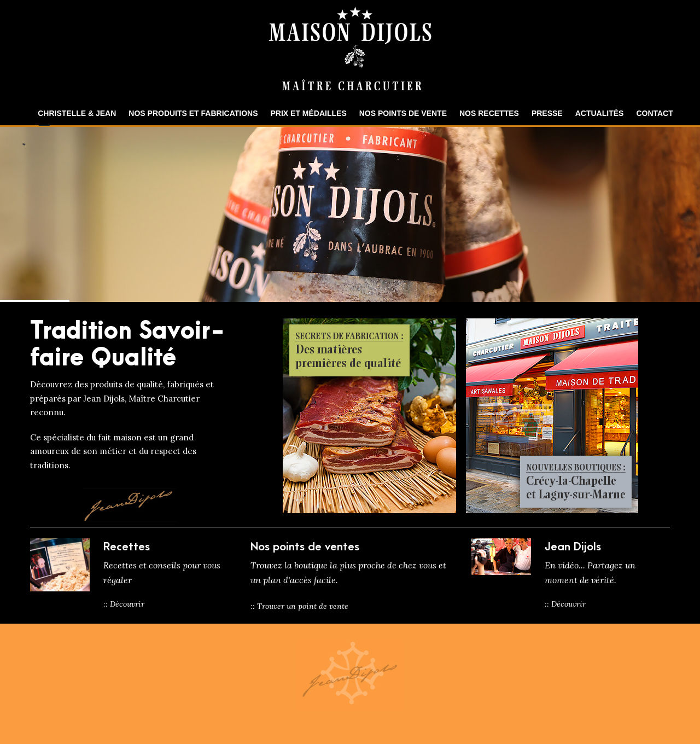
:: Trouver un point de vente (299, 606)
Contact (654, 113)
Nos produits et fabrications (193, 113)
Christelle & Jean (77, 113)
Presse (547, 113)
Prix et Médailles (309, 113)
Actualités (600, 113)
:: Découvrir (124, 604)
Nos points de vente (403, 113)
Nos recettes (489, 113)
